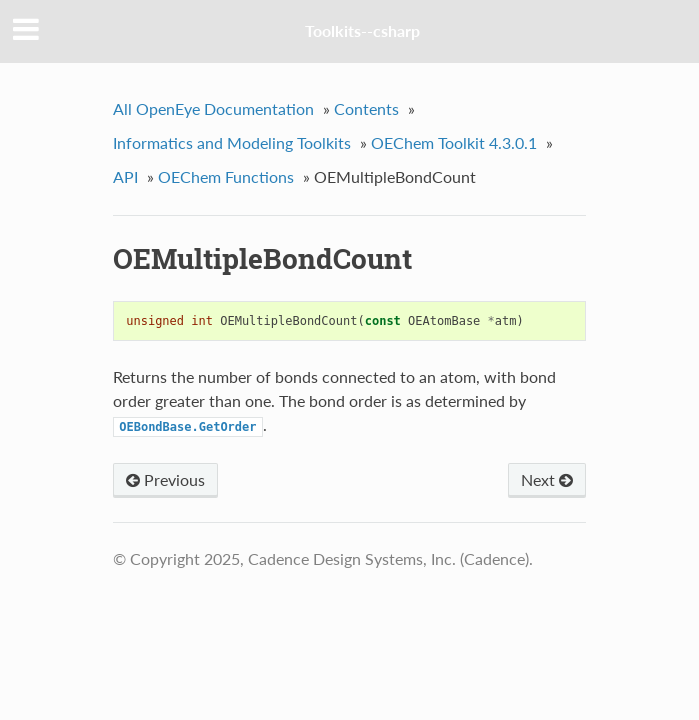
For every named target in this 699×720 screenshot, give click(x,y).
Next (547, 479)
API (125, 176)
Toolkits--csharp (362, 30)
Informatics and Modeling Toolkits (232, 142)
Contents (366, 108)
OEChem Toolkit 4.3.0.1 (454, 142)
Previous (165, 479)
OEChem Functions (226, 176)
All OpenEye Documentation (213, 108)
